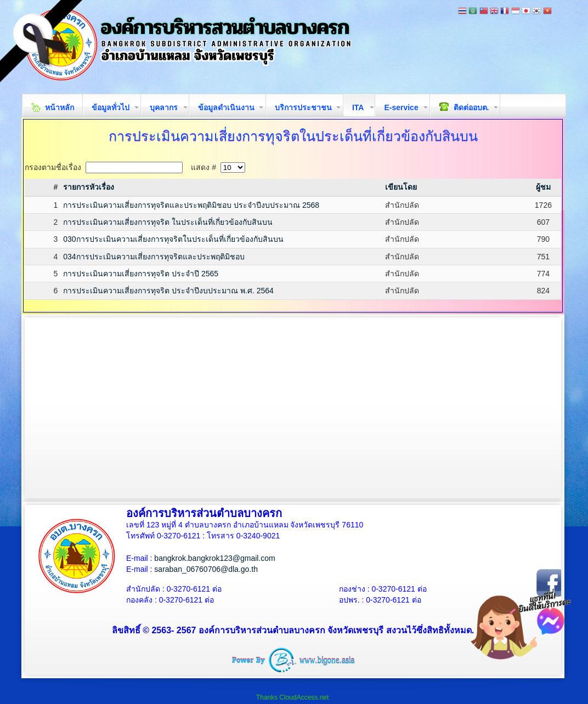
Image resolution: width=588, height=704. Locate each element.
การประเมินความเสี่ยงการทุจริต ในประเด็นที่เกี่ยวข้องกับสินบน (168, 222)
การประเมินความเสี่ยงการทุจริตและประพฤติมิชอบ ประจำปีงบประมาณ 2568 (191, 205)
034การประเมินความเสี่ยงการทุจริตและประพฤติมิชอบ (154, 257)
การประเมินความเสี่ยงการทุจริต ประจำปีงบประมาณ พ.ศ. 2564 (168, 291)
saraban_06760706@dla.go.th (206, 569)
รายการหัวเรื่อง (89, 187)
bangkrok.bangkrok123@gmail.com (214, 558)
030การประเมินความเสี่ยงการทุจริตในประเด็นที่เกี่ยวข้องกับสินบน (173, 239)
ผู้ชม (543, 187)
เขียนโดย (401, 187)
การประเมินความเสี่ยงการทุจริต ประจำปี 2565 (141, 274)
